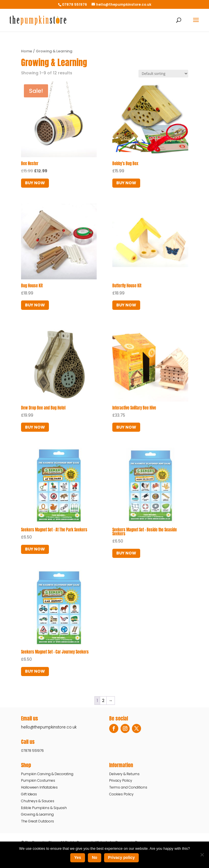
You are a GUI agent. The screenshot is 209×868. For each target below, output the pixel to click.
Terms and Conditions (128, 787)
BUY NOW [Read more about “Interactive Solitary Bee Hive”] (126, 427)
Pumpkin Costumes (38, 780)
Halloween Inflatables (39, 787)
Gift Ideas (29, 794)
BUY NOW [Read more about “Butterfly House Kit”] (126, 305)
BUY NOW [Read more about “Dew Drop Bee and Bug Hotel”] (35, 427)
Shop (26, 765)
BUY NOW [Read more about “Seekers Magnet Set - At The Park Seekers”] (35, 549)
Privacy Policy (121, 780)
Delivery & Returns (124, 774)
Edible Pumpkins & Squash (44, 808)
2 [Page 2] (103, 701)
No (95, 857)
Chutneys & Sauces (38, 801)
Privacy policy (121, 857)
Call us (28, 742)
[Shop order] (163, 74)
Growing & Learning (37, 814)
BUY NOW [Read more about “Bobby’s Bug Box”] (126, 183)
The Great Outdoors (38, 821)
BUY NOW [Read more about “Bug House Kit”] (35, 305)
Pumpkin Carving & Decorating (47, 774)
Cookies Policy (121, 794)
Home (27, 51)
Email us (30, 718)
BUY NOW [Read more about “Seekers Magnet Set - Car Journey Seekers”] (35, 671)
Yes (78, 857)
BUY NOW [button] (35, 183)
